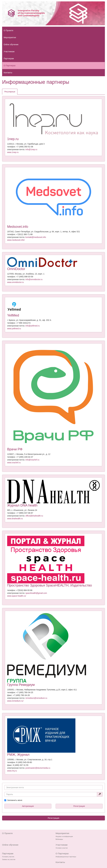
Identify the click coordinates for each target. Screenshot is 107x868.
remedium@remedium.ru (36, 698)
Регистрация (79, 806)
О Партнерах (10, 66)
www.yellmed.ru (14, 329)
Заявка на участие (9, 859)
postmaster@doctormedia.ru (38, 768)
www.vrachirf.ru (14, 463)
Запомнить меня (15, 800)
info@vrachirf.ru (32, 460)
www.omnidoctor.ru (15, 282)
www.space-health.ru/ (17, 596)
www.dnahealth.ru (15, 519)
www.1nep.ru (13, 152)
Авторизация (28, 806)
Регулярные (10, 92)
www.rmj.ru (12, 771)
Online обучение (11, 44)
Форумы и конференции (64, 836)
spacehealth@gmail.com (36, 593)
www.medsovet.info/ (16, 240)
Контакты (8, 73)
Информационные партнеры (66, 857)
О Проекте (8, 30)
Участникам (9, 52)
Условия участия (62, 848)
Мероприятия (10, 37)
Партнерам (9, 59)
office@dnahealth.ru (34, 516)
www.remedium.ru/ (15, 701)
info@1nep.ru (31, 149)
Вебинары (59, 839)
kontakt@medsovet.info (36, 237)
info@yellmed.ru (33, 326)
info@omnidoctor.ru (34, 279)
